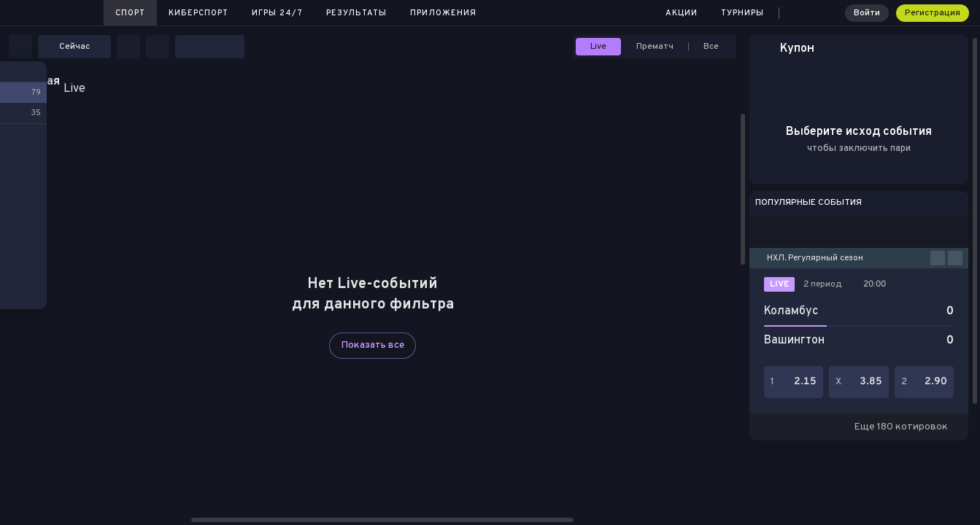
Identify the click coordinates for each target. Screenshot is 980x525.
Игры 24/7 (277, 13)
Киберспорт (198, 13)
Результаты (356, 13)
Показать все (373, 345)
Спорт (130, 13)
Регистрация (933, 13)
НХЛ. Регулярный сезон (815, 258)
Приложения (443, 13)
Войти (867, 13)
